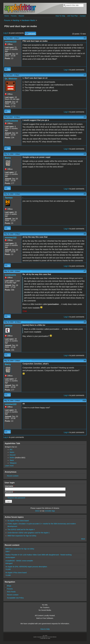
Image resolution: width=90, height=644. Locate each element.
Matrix (12, 452)
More (83, 539)
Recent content (13, 476)
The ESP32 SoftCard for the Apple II (21, 530)
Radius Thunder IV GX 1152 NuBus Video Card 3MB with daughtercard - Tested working (38, 555)
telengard (9, 563)
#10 (84, 401)
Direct (37, 511)
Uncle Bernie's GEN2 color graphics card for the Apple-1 (29, 533)
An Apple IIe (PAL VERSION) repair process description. (26, 567)
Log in (6, 33)
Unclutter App (50, 511)
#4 (85, 154)
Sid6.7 (8, 551)
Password (9, 492)
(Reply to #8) (26, 361)
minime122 (11, 42)
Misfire (12, 458)
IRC (11, 450)
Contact (83, 16)
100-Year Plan (72, 16)
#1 (85, 38)
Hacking (16, 20)
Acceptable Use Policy (15, 598)
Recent (21, 16)
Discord (12, 455)
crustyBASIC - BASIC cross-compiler (19, 561)
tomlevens (10, 275)
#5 (85, 194)
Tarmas (9, 198)
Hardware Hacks (28, 20)
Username (10, 486)
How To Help (60, 16)
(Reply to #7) (27, 322)
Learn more (9, 466)
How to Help (45, 629)
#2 (85, 75)
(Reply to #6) (26, 271)
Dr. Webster (11, 79)
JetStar (9, 326)
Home (7, 16)
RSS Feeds (11, 592)
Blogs (9, 586)
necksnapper (10, 557)
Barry (8, 158)
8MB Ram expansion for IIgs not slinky (22, 536)
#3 (85, 117)
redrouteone (11, 121)
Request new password (16, 498)
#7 (85, 271)
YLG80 (8, 569)
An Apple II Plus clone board (18, 521)
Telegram (13, 463)
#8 (85, 322)
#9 (85, 361)
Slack (12, 460)
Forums (14, 16)
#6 (85, 234)
